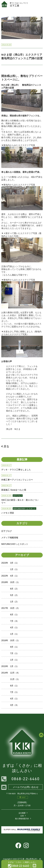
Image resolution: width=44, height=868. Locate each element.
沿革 (22, 816)
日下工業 (22, 4)
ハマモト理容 (8, 513)
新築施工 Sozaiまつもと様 (14, 490)
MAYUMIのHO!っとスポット (15, 544)
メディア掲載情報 (10, 538)
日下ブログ (7, 531)
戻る (5, 446)
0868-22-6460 (26, 779)
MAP (23, 797)
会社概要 (22, 813)
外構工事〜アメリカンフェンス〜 (17, 480)
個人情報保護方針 (22, 819)
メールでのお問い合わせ (26, 787)
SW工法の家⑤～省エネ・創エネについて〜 (20, 501)
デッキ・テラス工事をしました (16, 470)
